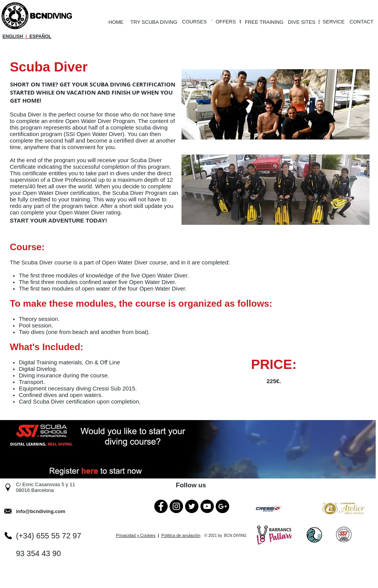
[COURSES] (195, 22)
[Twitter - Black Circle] (192, 506)
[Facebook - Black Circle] (161, 506)
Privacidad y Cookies (136, 535)
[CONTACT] (362, 22)
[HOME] (116, 22)
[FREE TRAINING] (264, 22)
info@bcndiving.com (41, 511)
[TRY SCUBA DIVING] (154, 22)
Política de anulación (181, 535)
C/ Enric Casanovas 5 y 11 (46, 484)
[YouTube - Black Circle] (207, 506)
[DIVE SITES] (302, 22)
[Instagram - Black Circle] (176, 506)
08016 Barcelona (35, 490)
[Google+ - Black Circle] (222, 506)
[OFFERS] (226, 22)
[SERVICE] (334, 22)
